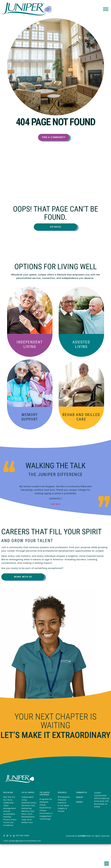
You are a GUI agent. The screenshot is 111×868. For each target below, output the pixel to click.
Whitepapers (64, 797)
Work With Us (23, 577)
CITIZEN (82, 836)
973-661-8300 (23, 836)
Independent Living (30, 344)
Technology (45, 819)
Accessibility (9, 814)
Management (10, 808)
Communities (81, 792)
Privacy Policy (10, 820)
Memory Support (30, 417)
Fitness (43, 811)
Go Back (55, 227)
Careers (79, 797)
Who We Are (9, 797)
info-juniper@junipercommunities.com (23, 841)
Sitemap (7, 817)
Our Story (8, 800)
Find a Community (54, 137)
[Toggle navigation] (106, 9)
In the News (63, 806)
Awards (7, 811)
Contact (80, 802)
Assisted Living (81, 344)
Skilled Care (81, 417)
